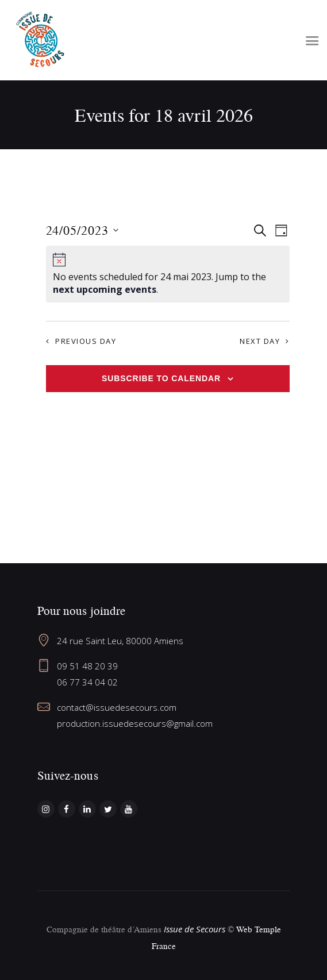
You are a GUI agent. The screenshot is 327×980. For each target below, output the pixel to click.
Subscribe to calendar (161, 378)
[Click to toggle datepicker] (82, 231)
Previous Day (86, 341)
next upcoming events (105, 289)
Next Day (260, 341)
